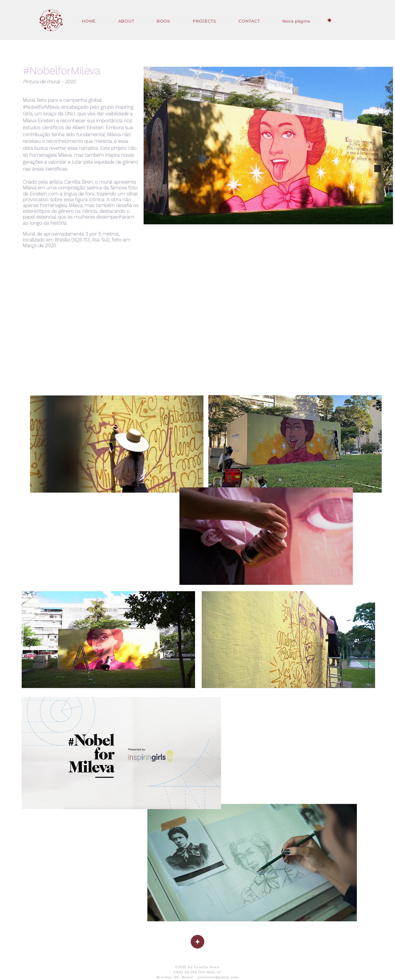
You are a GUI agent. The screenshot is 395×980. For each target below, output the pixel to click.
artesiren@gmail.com (218, 977)
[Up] (197, 942)
